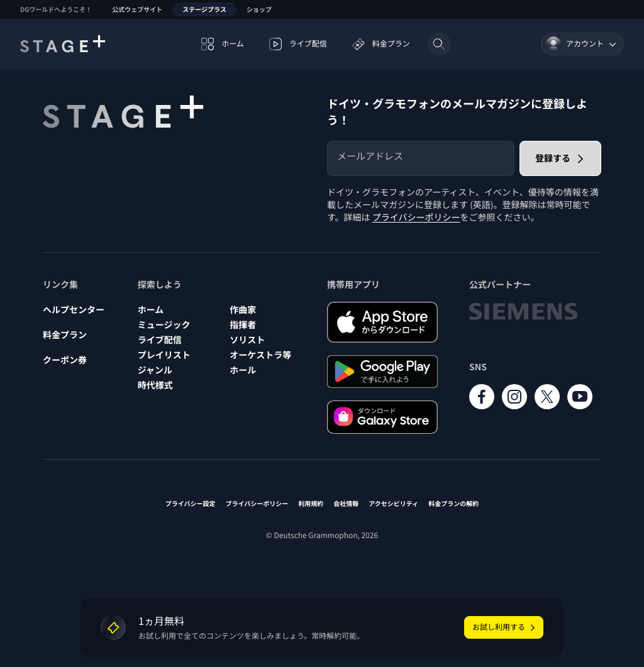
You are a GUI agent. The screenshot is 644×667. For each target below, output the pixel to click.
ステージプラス (204, 9)
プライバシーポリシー (416, 218)
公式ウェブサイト (137, 9)
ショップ (259, 9)
